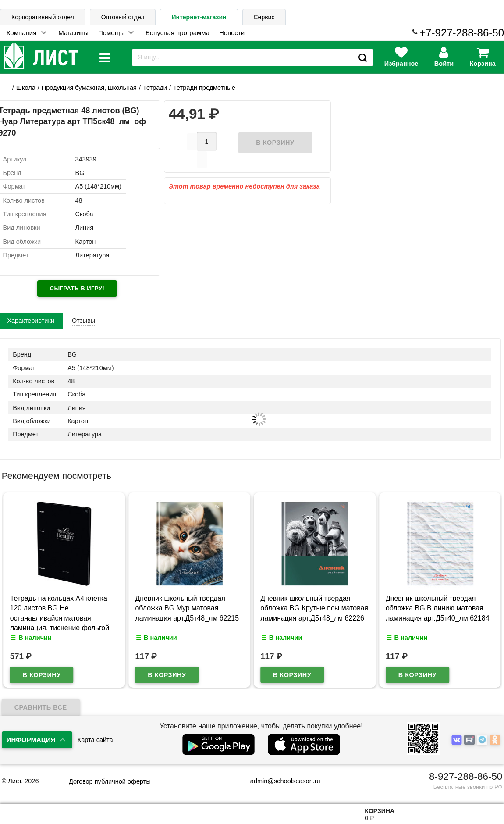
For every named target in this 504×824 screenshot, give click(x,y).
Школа (26, 88)
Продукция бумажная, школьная (89, 88)
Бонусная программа (177, 33)
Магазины (73, 33)
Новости (232, 33)
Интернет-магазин (199, 17)
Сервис (264, 17)
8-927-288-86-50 (466, 776)
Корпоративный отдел (43, 17)
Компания (22, 33)
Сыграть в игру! (77, 288)
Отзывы (83, 321)
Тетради (155, 88)
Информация (31, 740)
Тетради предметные (204, 88)
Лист (14, 781)
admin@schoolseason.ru (280, 781)
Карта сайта (95, 740)
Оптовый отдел (123, 17)
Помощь (111, 33)
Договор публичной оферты (110, 781)
